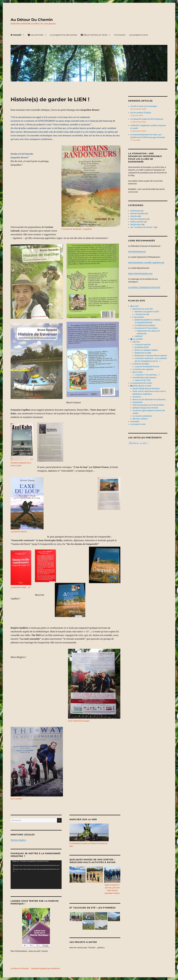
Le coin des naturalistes (142, 416)
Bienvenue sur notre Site (143, 309)
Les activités (36, 35)
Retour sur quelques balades (146, 350)
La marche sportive (143, 345)
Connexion (120, 35)
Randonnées (136, 225)
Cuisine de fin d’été (143, 380)
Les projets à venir (139, 35)
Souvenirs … (138, 397)
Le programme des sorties (63, 35)
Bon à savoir (138, 372)
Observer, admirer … (141, 419)
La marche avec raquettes (143, 369)
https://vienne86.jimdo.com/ (140, 274)
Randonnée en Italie (143, 353)
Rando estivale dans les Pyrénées (146, 389)
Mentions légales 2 (18, 840)
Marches (134, 216)
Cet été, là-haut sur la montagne (144, 106)
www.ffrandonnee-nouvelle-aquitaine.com (146, 263)
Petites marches (137, 222)
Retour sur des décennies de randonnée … (150, 400)
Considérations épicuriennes (144, 378)
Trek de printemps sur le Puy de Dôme (148, 405)
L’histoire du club (142, 314)
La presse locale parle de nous (147, 367)
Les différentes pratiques (145, 325)
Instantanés (138, 402)
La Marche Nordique (141, 364)
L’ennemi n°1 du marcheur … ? (147, 375)
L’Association (138, 317)
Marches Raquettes (138, 219)
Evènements (136, 211)
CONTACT (139, 336)
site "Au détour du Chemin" (142, 227)
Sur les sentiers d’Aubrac (141, 113)
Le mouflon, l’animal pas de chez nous (144, 287)
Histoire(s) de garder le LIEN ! (147, 312)
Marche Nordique (138, 214)
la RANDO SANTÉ (142, 347)
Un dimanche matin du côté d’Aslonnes (147, 119)
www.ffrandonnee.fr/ (137, 252)
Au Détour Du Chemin (32, 20)
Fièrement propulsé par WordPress (46, 968)
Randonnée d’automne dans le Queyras (151, 356)
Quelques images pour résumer (145, 408)
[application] (36, 875)
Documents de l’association (146, 328)
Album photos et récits (94, 35)
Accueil (16, 35)
